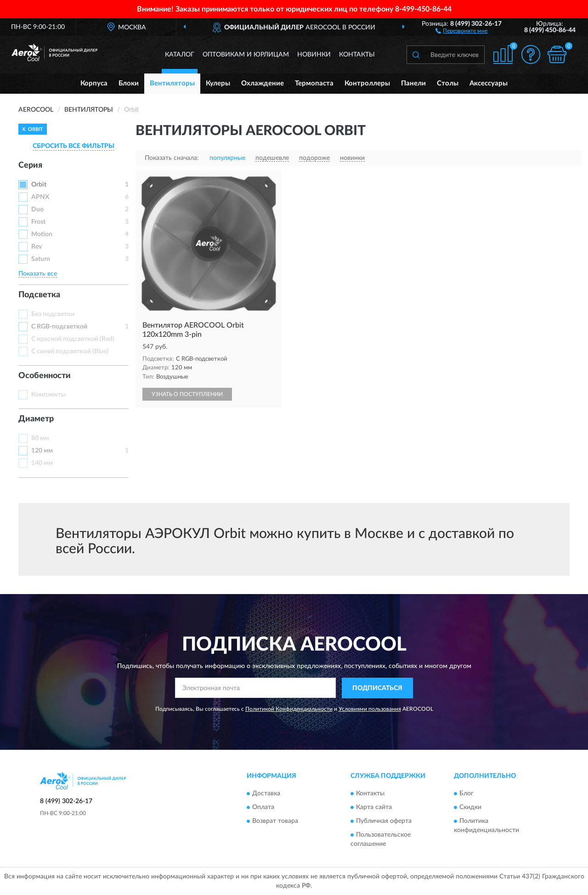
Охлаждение (263, 83)
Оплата (263, 808)
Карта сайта (374, 808)
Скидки (470, 808)
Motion (42, 234)
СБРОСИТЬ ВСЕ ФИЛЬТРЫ (73, 146)
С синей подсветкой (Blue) (70, 351)
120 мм (42, 451)
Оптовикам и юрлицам (246, 55)
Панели (413, 83)
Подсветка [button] (39, 295)
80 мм (40, 438)
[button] (461, 30)
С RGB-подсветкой (59, 327)
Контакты (357, 55)
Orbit (39, 185)
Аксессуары (489, 83)
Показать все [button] (38, 274)
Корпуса (94, 83)
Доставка (266, 794)
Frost (38, 222)
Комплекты (48, 395)
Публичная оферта (384, 821)
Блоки (129, 83)
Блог (466, 794)
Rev (37, 247)
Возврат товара (275, 821)
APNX (40, 197)
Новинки (314, 55)
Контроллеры (367, 83)
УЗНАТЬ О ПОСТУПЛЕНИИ (187, 394)
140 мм (42, 463)
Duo (37, 210)
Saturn (41, 259)
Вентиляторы (172, 83)
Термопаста (314, 83)
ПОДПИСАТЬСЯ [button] (377, 688)
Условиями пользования (370, 709)
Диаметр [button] (36, 419)
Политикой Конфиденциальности (289, 709)
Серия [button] (30, 165)
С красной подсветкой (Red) (73, 339)
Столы (448, 83)
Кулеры (218, 83)
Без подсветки (53, 314)
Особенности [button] (45, 376)
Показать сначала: (172, 158)
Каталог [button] (180, 55)
